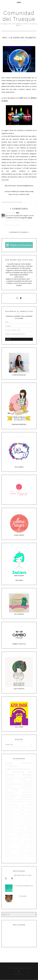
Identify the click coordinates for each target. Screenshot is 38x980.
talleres (10, 779)
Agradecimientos (25, 799)
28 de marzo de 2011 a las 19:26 (18, 221)
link (31, 279)
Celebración (10, 836)
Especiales (28, 842)
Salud (24, 855)
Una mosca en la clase (23, 875)
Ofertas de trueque (14, 832)
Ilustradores (12, 788)
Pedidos (9, 851)
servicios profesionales (15, 859)
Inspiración (12, 777)
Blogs (9, 763)
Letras (9, 786)
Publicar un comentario (12, 225)
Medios (29, 801)
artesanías (27, 797)
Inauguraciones (26, 830)
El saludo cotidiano (19, 781)
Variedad (10, 797)
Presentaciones (14, 784)
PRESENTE (14, 232)
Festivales (10, 814)
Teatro (16, 808)
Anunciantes (12, 795)
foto (31, 816)
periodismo (28, 818)
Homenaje (27, 795)
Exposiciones (12, 801)
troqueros (27, 793)
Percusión (27, 788)
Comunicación (26, 808)
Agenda (29, 784)
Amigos (9, 799)
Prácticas (29, 832)
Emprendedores (12, 842)
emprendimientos (17, 769)
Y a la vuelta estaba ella (23, 886)
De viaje (12, 790)
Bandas (28, 775)
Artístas (9, 820)
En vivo (24, 816)
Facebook (20, 826)
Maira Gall (19, 974)
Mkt (31, 849)
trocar (8, 834)
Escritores (18, 812)
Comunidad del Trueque (19, 16)
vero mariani (11, 213)
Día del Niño (25, 840)
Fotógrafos (26, 786)
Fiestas (21, 828)
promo (30, 857)
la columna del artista (19, 773)
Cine (17, 816)
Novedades (27, 777)
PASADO (25, 232)
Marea (22, 801)
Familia (8, 844)
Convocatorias (12, 806)
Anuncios (9, 803)
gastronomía (11, 818)
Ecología (9, 810)
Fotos (22, 814)
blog (14, 857)
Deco (30, 803)
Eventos (29, 812)
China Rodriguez (25, 836)
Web (7, 857)
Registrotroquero (13, 855)
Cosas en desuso (14, 838)
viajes (19, 834)
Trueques (12, 766)
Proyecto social (25, 851)
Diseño (22, 779)
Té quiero (23, 896)
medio (21, 857)
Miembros (22, 849)
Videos (30, 855)
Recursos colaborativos (19, 853)
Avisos (30, 834)
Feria (24, 806)
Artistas (27, 763)
